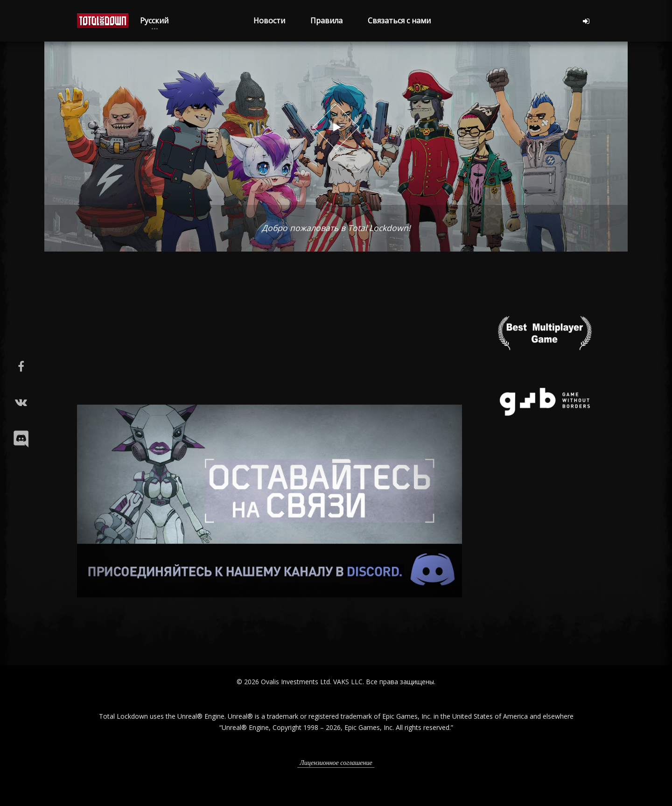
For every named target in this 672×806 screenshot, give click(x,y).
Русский (154, 21)
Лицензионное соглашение (336, 763)
